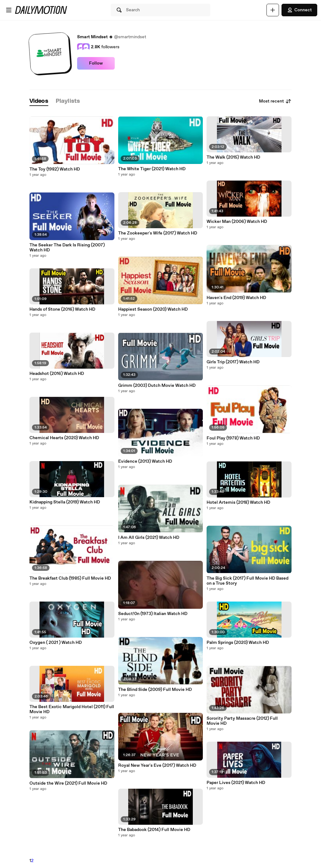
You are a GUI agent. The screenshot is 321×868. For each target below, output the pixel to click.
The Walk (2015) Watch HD (233, 157)
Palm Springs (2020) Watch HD (238, 643)
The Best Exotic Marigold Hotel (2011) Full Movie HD (72, 709)
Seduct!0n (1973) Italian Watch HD (153, 614)
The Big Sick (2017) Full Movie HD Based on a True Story (247, 581)
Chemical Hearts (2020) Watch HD (64, 438)
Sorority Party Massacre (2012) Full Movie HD (242, 721)
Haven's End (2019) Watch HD (236, 298)
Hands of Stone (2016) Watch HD (62, 309)
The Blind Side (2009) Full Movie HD (155, 690)
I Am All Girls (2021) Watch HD (149, 538)
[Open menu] (9, 10)
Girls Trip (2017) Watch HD (233, 362)
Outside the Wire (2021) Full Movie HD (68, 783)
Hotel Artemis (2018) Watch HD (238, 502)
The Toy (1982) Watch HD (55, 169)
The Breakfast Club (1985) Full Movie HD (70, 578)
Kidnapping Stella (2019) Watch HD (65, 502)
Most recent (275, 101)
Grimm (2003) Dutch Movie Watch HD (157, 386)
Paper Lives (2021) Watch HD (236, 783)
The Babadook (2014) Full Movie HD (154, 830)
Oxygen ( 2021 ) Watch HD (56, 643)
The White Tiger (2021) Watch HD (152, 169)
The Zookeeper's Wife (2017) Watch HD (158, 233)
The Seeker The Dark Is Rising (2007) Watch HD (67, 248)
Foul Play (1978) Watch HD (233, 438)
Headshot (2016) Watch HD (57, 374)
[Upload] (273, 10)
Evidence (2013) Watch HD (145, 461)
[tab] (39, 101)
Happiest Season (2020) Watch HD (153, 309)
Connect (299, 10)
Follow (96, 63)
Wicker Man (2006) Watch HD (237, 222)
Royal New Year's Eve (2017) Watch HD (157, 765)
